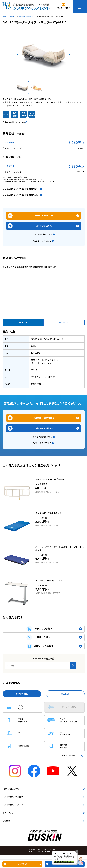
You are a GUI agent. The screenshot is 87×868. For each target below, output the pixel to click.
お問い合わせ (23, 864)
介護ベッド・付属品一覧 (26, 17)
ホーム (4, 17)
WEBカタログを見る (42, 241)
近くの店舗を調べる (44, 226)
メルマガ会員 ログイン (13, 805)
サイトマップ (8, 813)
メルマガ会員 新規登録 (13, 797)
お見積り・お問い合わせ (44, 216)
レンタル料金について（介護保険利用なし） (21, 195)
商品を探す (13, 17)
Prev (18, 54)
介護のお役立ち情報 (11, 789)
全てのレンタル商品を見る (69, 756)
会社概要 (6, 821)
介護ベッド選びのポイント (14, 122)
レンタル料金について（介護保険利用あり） (21, 189)
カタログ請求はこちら (42, 235)
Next (69, 54)
